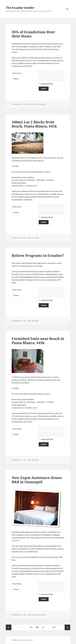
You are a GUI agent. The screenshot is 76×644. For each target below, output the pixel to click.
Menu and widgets (67, 12)
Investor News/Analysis (38, 104)
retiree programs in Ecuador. (31, 266)
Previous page (9, 627)
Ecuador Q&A (34, 238)
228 (54, 627)
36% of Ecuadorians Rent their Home (33, 34)
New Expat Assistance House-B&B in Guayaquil (37, 480)
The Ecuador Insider (20, 8)
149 (31, 627)
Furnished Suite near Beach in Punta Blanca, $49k (38, 341)
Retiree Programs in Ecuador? (38, 255)
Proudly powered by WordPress (22, 640)
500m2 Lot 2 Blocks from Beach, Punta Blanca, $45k (34, 124)
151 (44, 627)
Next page (67, 627)
